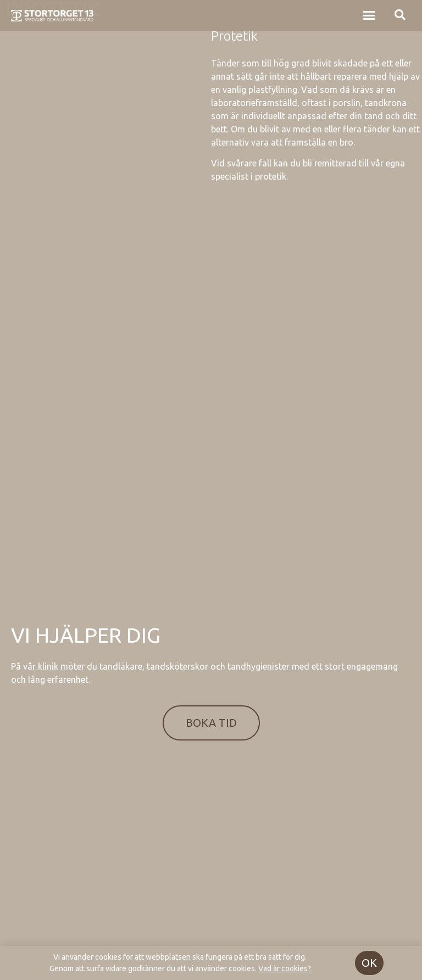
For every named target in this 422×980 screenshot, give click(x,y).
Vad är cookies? (285, 968)
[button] (369, 12)
